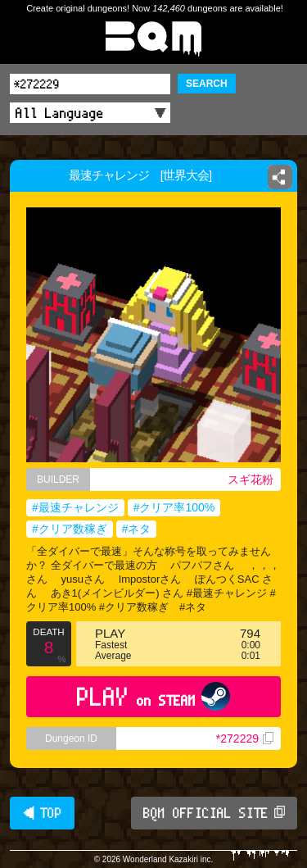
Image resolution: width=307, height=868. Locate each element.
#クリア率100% (174, 507)
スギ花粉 (251, 479)
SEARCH (207, 84)
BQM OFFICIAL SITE (214, 813)
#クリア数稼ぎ (70, 529)
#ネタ (137, 529)
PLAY (153, 696)
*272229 (245, 738)
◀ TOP (42, 813)
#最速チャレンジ (75, 507)
